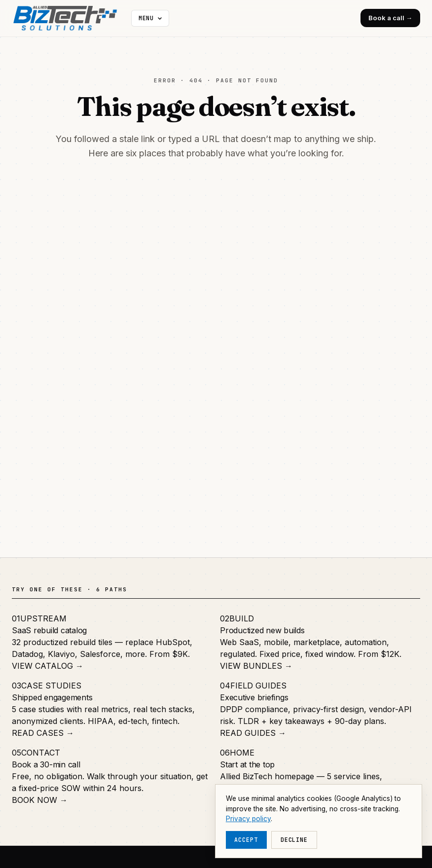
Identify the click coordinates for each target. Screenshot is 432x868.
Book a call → (390, 18)
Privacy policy (248, 819)
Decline (294, 840)
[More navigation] (150, 18)
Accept (246, 840)
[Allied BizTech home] (70, 18)
